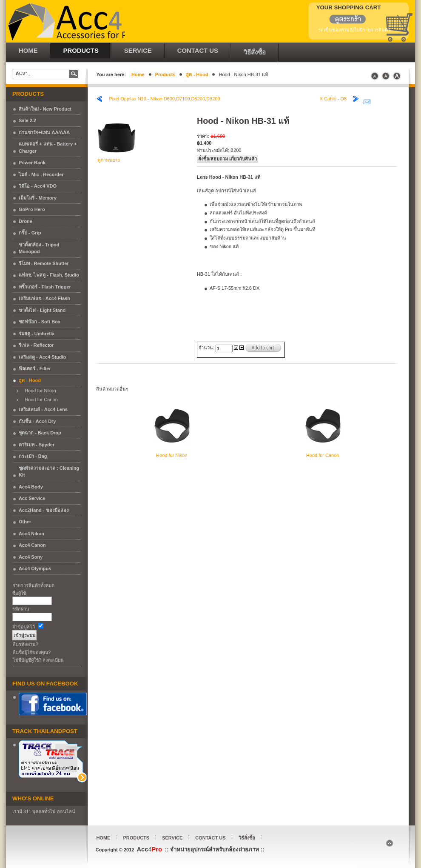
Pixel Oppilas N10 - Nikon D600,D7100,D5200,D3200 (164, 99)
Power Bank (32, 163)
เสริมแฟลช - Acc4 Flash (44, 298)
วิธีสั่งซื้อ (247, 838)
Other (25, 522)
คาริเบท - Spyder (37, 445)
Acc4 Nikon (31, 534)
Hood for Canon (39, 400)
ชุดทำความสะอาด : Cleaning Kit (49, 472)
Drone (26, 221)
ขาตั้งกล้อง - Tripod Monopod (39, 248)
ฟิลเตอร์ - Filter (35, 368)
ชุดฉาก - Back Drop (40, 433)
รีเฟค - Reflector (36, 345)
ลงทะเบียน (53, 660)
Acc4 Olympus (35, 568)
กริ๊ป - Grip (30, 233)
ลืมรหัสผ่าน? (26, 644)
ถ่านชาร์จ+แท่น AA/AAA (44, 132)
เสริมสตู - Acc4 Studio (42, 357)
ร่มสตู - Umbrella (37, 334)
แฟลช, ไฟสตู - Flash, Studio (49, 275)
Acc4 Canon (32, 545)
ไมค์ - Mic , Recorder (41, 174)
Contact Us (210, 838)
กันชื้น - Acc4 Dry (37, 421)
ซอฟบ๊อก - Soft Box (40, 322)
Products (165, 74)
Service (172, 838)
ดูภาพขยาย (117, 157)
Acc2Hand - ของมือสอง (44, 510)
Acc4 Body (31, 487)
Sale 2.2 (27, 120)
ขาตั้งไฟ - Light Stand (42, 310)
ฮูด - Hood (197, 74)
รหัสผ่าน (21, 609)
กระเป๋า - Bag (33, 456)
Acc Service (32, 498)
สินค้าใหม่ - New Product (45, 109)
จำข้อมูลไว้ (24, 627)
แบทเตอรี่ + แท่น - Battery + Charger (48, 147)
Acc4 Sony (31, 557)
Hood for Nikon (38, 391)
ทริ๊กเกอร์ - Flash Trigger (45, 287)
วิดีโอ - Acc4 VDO (38, 186)
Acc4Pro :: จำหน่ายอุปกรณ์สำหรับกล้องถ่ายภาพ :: (65, 21)
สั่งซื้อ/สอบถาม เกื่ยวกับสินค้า (228, 159)
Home (138, 74)
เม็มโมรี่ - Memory (38, 198)
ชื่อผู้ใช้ (19, 593)
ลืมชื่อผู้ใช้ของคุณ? (32, 652)
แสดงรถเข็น (343, 20)
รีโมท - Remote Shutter (44, 263)
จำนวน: (207, 348)
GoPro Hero (32, 209)
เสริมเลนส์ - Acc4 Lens (43, 409)
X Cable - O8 (333, 99)
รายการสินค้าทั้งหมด (34, 585)
